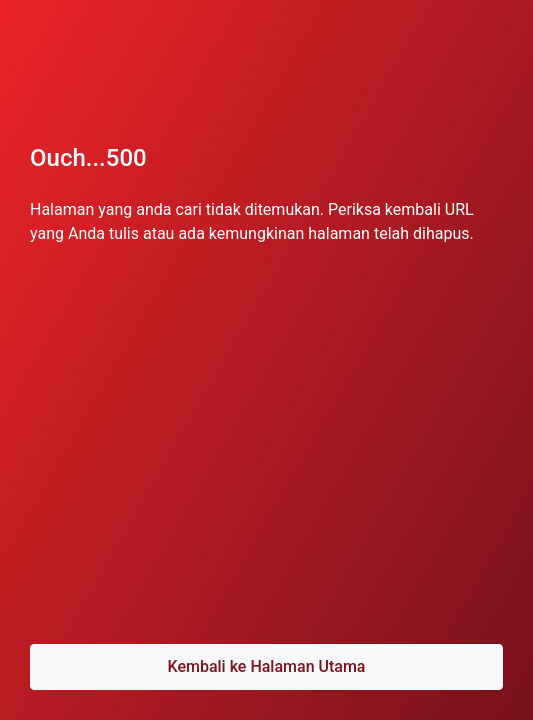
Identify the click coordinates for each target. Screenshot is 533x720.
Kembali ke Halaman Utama (266, 666)
